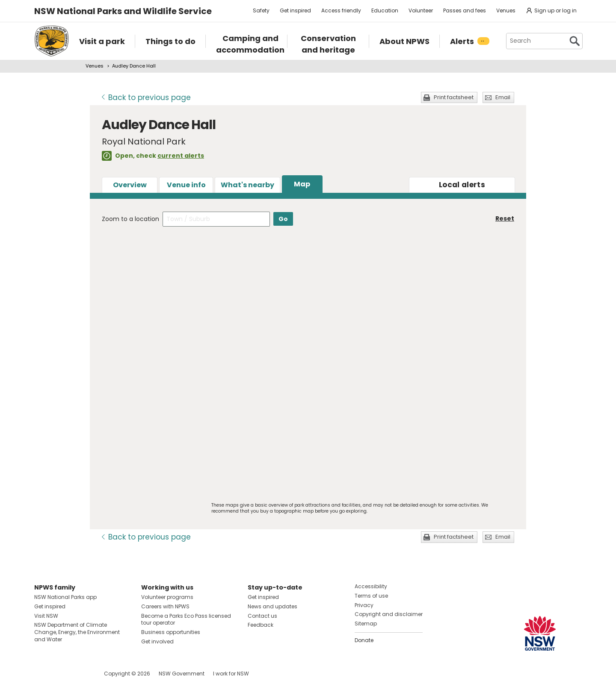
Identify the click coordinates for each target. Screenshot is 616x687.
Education (385, 10)
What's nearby (247, 185)
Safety (261, 10)
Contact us (262, 616)
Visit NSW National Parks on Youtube (79, 674)
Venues (506, 10)
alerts (462, 185)
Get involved (157, 641)
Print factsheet (454, 97)
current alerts (181, 156)
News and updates (272, 606)
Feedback (261, 625)
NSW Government (182, 674)
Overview (130, 185)
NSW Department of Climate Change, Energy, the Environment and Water (77, 632)
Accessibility (371, 586)
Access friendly (341, 10)
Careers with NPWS (165, 606)
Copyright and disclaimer (389, 614)
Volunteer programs (167, 597)
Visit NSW (46, 616)
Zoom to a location (130, 219)
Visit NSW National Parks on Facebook (42, 674)
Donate (364, 640)
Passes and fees (465, 10)
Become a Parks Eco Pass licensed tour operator (186, 619)
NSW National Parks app (65, 597)
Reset (505, 218)
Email (503, 97)
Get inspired (295, 10)
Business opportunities (171, 632)
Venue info (186, 185)
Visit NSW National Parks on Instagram (61, 674)
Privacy (364, 605)
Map (302, 184)
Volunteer (421, 10)
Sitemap (366, 624)
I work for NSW (231, 674)
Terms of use (371, 596)
